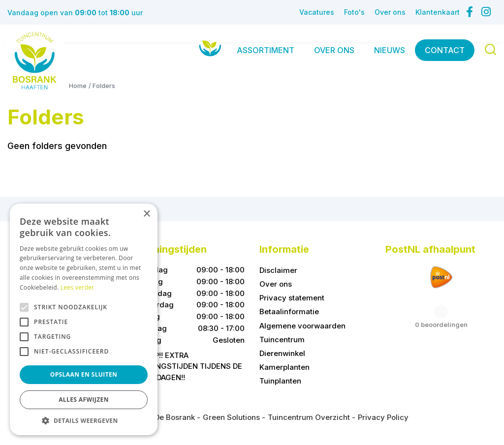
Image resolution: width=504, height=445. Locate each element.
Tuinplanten (280, 381)
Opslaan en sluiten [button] (84, 374)
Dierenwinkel (282, 353)
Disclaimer (278, 270)
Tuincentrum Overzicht (309, 417)
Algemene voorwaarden (302, 326)
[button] (84, 420)
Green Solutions (231, 417)
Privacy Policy (383, 417)
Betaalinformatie (289, 312)
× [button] (146, 214)
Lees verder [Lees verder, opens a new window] (78, 287)
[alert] (84, 319)
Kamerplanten (284, 367)
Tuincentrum (282, 340)
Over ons (276, 284)
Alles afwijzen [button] (84, 400)
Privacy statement (292, 298)
